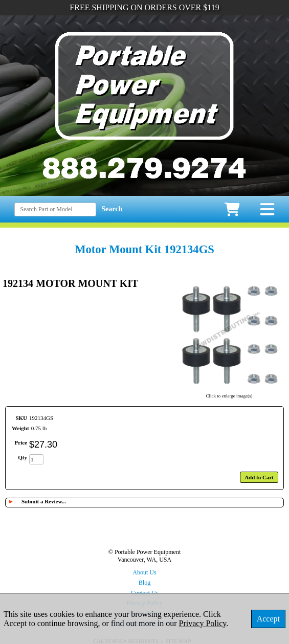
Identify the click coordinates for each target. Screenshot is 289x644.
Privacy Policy (203, 623)
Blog (144, 583)
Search (112, 209)
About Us (144, 572)
